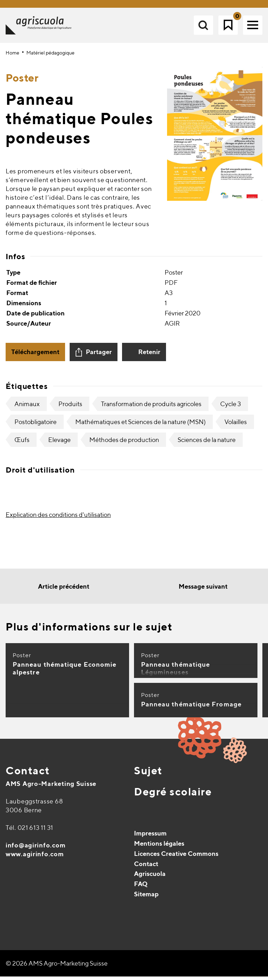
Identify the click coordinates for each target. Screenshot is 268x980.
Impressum (150, 837)
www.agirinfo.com (35, 858)
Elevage (59, 444)
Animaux (27, 408)
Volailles (236, 426)
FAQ (141, 888)
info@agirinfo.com (36, 849)
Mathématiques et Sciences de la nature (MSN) (141, 426)
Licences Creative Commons (176, 857)
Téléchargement (35, 356)
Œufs (22, 444)
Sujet (148, 774)
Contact (28, 774)
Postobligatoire (36, 426)
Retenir (149, 356)
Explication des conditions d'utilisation (58, 518)
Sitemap (146, 898)
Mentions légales (159, 847)
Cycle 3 (231, 408)
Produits (70, 408)
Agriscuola (150, 877)
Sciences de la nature (207, 444)
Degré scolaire (173, 795)
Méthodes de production (124, 444)
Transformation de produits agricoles (151, 408)
